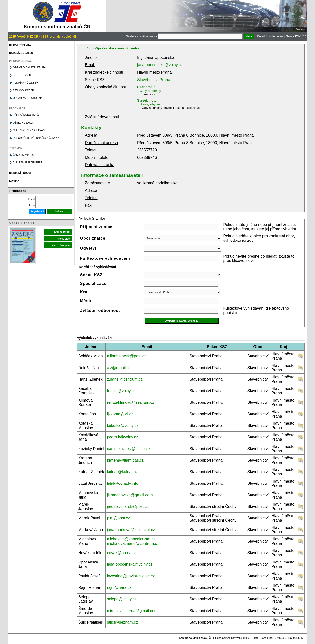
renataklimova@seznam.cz (130, 402)
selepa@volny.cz (122, 599)
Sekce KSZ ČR (296, 36)
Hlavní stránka (20, 45)
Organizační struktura (29, 68)
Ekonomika (146, 87)
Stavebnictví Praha (154, 80)
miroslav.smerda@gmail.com (132, 611)
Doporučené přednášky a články (36, 138)
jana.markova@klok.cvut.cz (131, 530)
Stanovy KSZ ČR (23, 90)
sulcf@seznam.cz (122, 622)
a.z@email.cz (119, 368)
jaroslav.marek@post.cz (128, 507)
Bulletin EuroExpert (27, 163)
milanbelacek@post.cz (126, 356)
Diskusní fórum (20, 173)
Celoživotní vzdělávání (29, 130)
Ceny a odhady (150, 91)
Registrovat (37, 211)
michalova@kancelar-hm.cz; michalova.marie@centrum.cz (133, 541)
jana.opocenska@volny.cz (160, 65)
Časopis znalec (24, 155)
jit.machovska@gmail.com (130, 495)
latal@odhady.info (122, 483)
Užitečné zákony (24, 123)
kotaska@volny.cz (123, 426)
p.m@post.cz (118, 518)
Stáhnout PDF (62, 232)
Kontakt (15, 181)
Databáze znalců (21, 53)
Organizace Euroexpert (30, 98)
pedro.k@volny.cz (122, 437)
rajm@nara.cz (119, 588)
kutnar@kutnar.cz (122, 472)
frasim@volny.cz (121, 391)
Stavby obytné (150, 104)
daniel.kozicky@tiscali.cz (128, 449)
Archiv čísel (63, 239)
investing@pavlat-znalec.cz (131, 576)
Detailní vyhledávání (270, 36)
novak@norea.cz (122, 553)
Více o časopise (61, 245)
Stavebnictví (147, 100)
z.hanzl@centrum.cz (125, 379)
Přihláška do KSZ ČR (27, 115)
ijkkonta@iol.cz (120, 414)
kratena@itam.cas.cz (125, 460)
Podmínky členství (26, 83)
